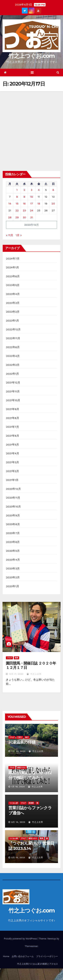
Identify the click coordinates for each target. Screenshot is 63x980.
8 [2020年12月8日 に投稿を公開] (17, 197)
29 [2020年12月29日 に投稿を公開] (17, 217)
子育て (20, 737)
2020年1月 (13, 586)
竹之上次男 (34, 674)
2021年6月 (13, 436)
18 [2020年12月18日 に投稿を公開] (39, 204)
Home (6, 956)
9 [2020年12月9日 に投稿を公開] (24, 197)
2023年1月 (13, 321)
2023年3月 (13, 303)
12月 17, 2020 (16, 674)
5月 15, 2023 (18, 858)
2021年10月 (13, 400)
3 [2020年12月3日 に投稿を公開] (32, 190)
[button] (58, 72)
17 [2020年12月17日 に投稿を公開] (32, 204)
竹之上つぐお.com (32, 56)
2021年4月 (13, 453)
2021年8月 (13, 418)
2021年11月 (13, 391)
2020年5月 (13, 551)
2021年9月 (13, 409)
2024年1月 (13, 267)
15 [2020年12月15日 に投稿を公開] (17, 204)
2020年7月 (13, 533)
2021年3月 (13, 462)
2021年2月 (13, 471)
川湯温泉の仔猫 (22, 742)
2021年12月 (13, 383)
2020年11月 (13, 498)
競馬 (16, 658)
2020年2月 (13, 577)
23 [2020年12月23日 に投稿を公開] (24, 210)
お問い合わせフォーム (23, 956)
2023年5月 (13, 285)
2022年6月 (13, 347)
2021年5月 (13, 445)
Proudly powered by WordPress (21, 939)
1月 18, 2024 (18, 787)
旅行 (27, 737)
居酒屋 (31, 803)
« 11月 (10, 235)
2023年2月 (13, 312)
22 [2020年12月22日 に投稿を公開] (17, 210)
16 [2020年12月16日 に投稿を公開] (24, 204)
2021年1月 (12, 480)
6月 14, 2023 (18, 822)
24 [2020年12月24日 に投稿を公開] (32, 210)
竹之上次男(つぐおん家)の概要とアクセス (38, 964)
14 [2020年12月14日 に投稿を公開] (10, 204)
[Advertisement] (32, 124)
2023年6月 (13, 276)
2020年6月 (13, 542)
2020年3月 (13, 569)
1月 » (19, 235)
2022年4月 (13, 356)
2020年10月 (13, 507)
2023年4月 (13, 294)
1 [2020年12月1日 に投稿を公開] (17, 190)
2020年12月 (13, 489)
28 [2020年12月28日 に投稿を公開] (10, 217)
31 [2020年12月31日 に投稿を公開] (32, 217)
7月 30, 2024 (18, 751)
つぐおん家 (14, 803)
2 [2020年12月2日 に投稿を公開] (24, 190)
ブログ (9, 658)
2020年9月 (13, 515)
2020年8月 (13, 524)
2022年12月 (13, 329)
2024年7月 (13, 259)
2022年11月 (13, 338)
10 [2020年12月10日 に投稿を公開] (32, 197)
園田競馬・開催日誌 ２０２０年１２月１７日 (31, 665)
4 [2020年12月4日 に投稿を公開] (39, 190)
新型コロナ (22, 768)
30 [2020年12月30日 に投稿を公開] (24, 217)
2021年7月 (13, 427)
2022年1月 (13, 374)
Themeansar (31, 946)
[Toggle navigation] (32, 73)
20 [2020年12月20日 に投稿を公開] (53, 204)
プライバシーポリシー (47, 956)
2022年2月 (13, 365)
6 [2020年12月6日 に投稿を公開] (53, 190)
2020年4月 (13, 560)
